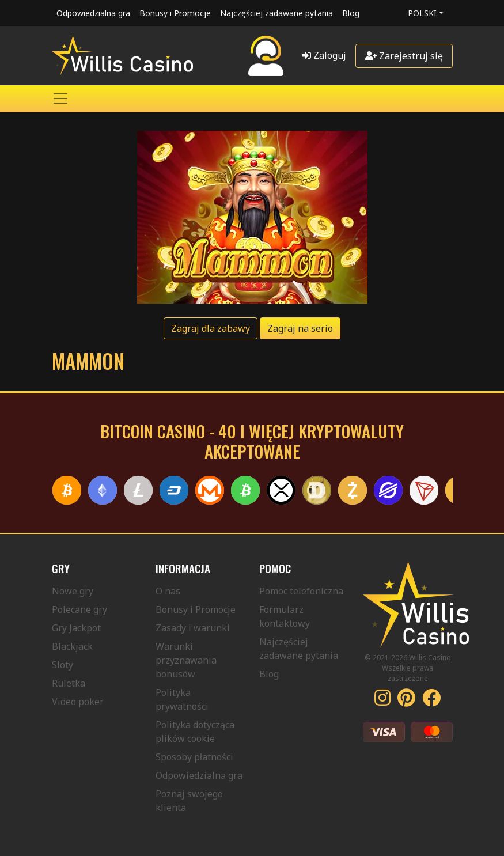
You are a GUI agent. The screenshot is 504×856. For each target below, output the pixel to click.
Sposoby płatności (194, 757)
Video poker (78, 702)
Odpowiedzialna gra (93, 13)
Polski (422, 13)
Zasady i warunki (193, 628)
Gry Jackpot (76, 628)
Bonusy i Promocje (175, 13)
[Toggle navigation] (60, 99)
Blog (351, 13)
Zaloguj (324, 55)
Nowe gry (73, 591)
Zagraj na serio (300, 328)
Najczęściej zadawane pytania (276, 13)
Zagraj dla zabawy (211, 328)
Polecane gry (79, 609)
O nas (168, 591)
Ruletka (69, 683)
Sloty (62, 665)
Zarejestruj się (404, 56)
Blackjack (72, 646)
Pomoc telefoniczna (301, 591)
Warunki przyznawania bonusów (186, 660)
